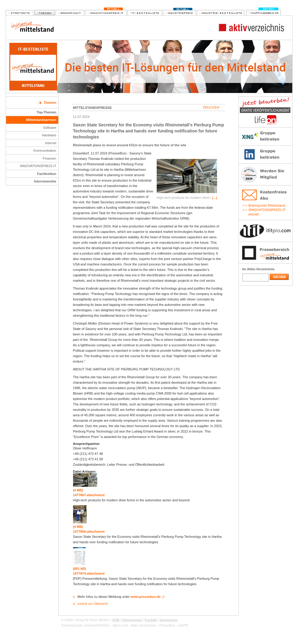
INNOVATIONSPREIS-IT (38, 166)
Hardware (49, 135)
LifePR (183, 625)
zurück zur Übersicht (93, 604)
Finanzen (49, 158)
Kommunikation (45, 151)
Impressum (169, 620)
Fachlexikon (47, 174)
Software (50, 128)
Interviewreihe (45, 181)
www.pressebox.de (146, 597)
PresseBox (167, 625)
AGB (116, 620)
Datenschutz (132, 620)
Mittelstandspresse (41, 120)
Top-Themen (46, 112)
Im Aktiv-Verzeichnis (259, 269)
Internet (51, 143)
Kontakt (151, 620)
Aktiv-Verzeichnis (144, 625)
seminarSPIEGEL (97, 625)
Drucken (211, 107)
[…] (215, 198)
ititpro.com (121, 625)
